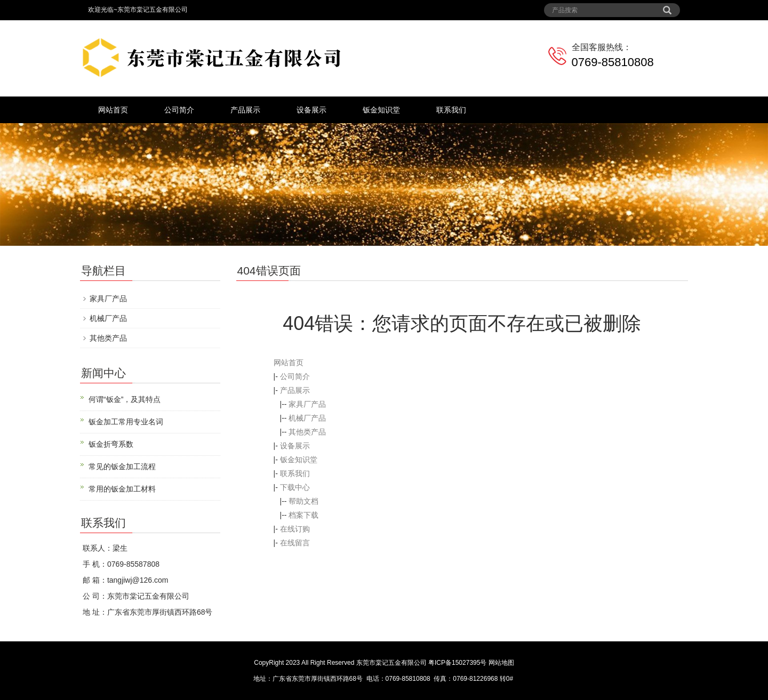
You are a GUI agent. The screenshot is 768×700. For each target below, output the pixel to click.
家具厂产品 (307, 404)
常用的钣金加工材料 (122, 489)
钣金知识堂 (381, 110)
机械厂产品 (307, 418)
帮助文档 (303, 501)
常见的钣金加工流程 (122, 466)
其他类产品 (307, 432)
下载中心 (295, 487)
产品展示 (245, 110)
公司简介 (179, 110)
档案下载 (303, 515)
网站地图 (501, 663)
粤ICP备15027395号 (457, 663)
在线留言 (295, 543)
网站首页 (113, 110)
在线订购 (295, 529)
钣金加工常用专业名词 (126, 422)
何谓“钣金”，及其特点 (125, 399)
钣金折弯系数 (111, 444)
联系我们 (451, 110)
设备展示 (311, 110)
